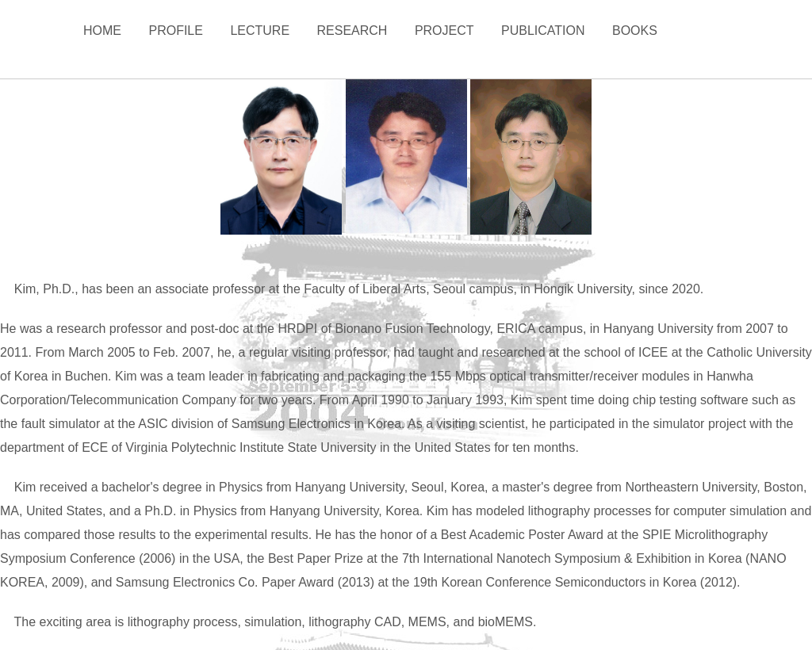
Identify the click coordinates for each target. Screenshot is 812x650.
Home (102, 31)
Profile (175, 31)
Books (635, 31)
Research (352, 31)
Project (444, 31)
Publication (543, 31)
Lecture (260, 31)
